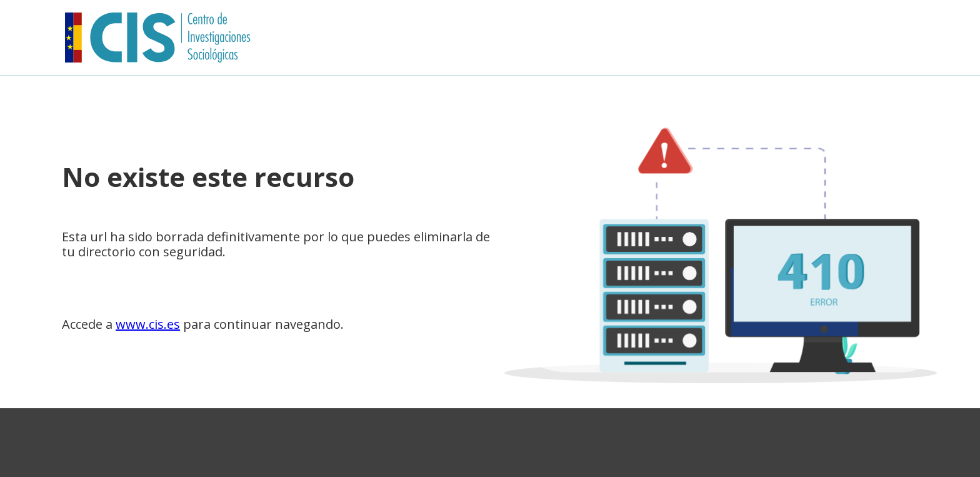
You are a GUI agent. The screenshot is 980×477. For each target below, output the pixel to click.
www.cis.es (148, 324)
